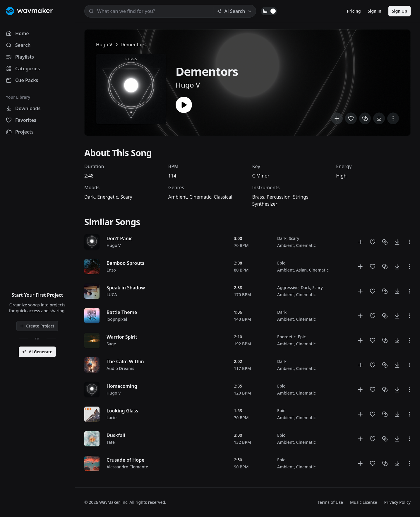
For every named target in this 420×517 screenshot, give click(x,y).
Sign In (375, 11)
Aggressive (288, 287)
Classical (223, 197)
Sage (111, 344)
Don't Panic (119, 238)
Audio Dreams (120, 368)
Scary (126, 197)
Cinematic (200, 197)
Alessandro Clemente (127, 467)
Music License (364, 502)
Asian (302, 270)
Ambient (178, 197)
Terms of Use (330, 502)
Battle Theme (122, 312)
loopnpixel (117, 319)
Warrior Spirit (122, 337)
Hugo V (104, 45)
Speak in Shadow (126, 288)
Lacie (112, 418)
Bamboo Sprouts (125, 263)
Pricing (354, 11)
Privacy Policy (397, 502)
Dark (90, 197)
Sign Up (400, 11)
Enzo (111, 270)
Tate (111, 442)
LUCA (112, 295)
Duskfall (116, 435)
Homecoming (122, 386)
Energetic (108, 197)
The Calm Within (125, 361)
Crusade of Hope (125, 460)
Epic (281, 263)
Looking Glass (122, 411)
